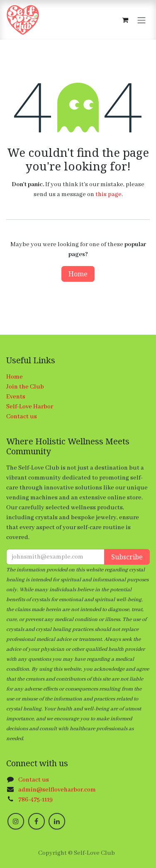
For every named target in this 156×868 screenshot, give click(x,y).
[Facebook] (37, 821)
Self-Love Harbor (30, 407)
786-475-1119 (35, 800)
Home (78, 274)
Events (16, 397)
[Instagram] (16, 821)
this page (108, 194)
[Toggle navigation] (141, 20)
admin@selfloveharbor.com (57, 790)
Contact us (22, 417)
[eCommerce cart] (125, 20)
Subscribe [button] (127, 557)
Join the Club (25, 387)
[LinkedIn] (57, 821)
